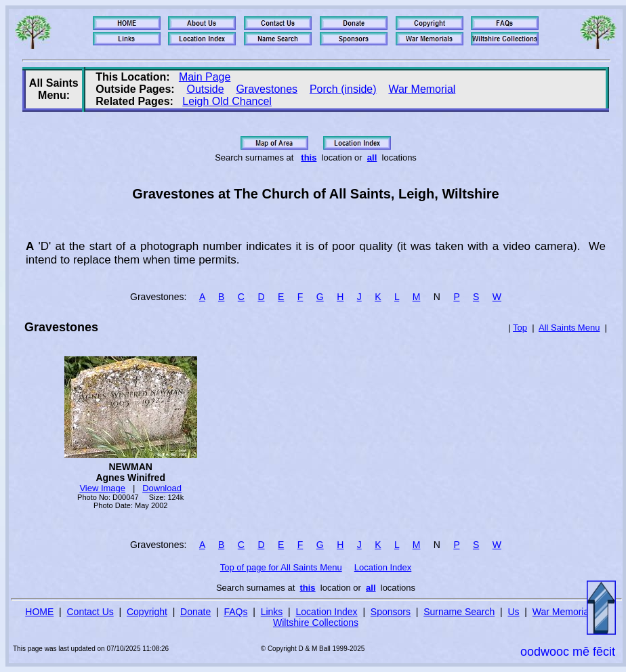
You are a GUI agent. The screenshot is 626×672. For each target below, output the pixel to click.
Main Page (205, 77)
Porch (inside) (343, 89)
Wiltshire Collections (316, 623)
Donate (195, 612)
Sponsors (391, 612)
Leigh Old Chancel (227, 101)
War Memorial (422, 89)
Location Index (383, 567)
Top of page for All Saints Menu (281, 567)
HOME (39, 612)
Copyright (147, 612)
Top (520, 328)
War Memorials (564, 612)
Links (272, 612)
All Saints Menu (569, 328)
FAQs (235, 612)
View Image (102, 488)
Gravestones (267, 89)
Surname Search (459, 612)
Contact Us (90, 612)
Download (162, 488)
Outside (205, 89)
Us (513, 612)
